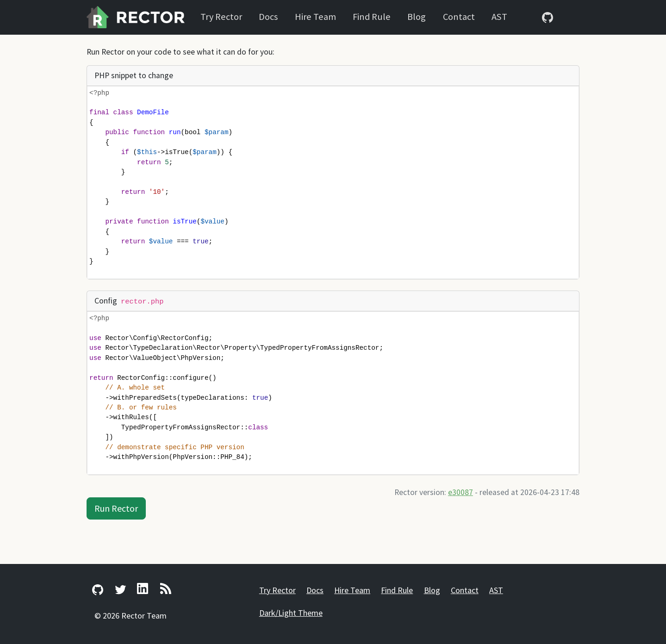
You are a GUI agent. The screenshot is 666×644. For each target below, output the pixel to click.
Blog (417, 17)
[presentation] (338, 183)
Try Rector (221, 17)
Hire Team (315, 17)
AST (499, 17)
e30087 (461, 492)
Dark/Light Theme (291, 613)
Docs (268, 17)
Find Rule (372, 17)
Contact (459, 17)
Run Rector (116, 508)
